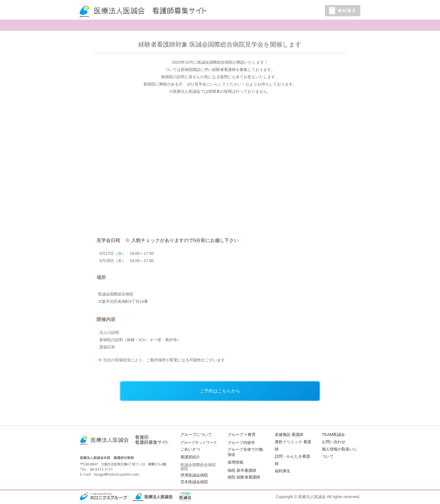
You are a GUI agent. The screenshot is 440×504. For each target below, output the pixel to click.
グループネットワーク (199, 442)
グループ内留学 (241, 443)
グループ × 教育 (242, 434)
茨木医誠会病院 (194, 482)
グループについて (196, 434)
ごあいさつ (190, 449)
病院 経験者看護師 (244, 477)
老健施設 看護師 (289, 434)
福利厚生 (283, 471)
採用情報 (235, 462)
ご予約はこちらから (220, 391)
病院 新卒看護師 (242, 470)
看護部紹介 (190, 457)
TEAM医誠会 (333, 434)
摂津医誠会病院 (194, 475)
